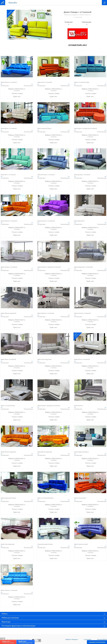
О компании (88, 639)
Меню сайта (13, 3)
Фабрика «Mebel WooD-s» (17, 90)
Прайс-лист (17, 96)
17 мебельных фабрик (8, 642)
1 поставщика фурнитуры (25, 642)
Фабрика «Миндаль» (72, 639)
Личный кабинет (102, 639)
